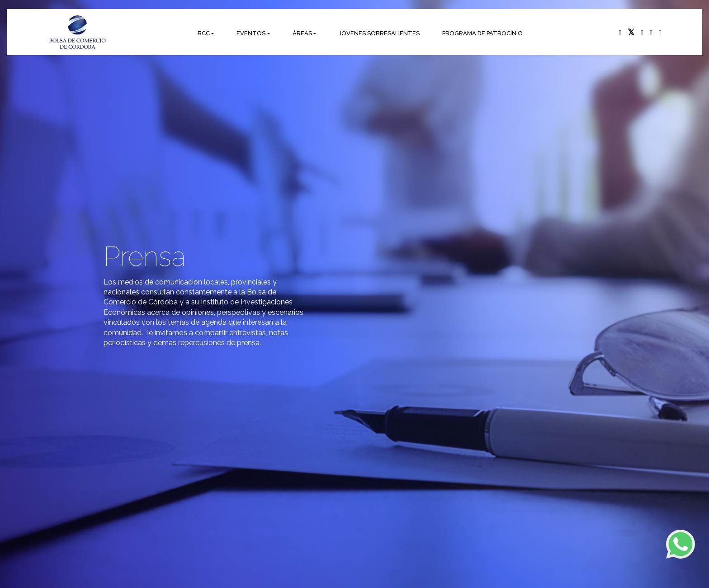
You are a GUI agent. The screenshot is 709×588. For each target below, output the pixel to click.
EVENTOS (251, 33)
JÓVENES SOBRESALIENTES (379, 33)
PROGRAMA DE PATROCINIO (482, 33)
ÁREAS (302, 33)
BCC (204, 33)
